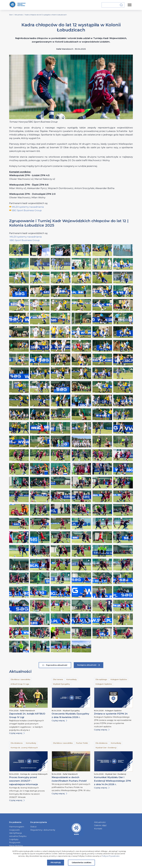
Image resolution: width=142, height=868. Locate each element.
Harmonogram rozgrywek (17, 828)
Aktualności (100, 822)
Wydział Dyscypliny (61, 684)
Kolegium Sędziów (119, 679)
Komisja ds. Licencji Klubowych (24, 748)
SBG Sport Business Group (27, 210)
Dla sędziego (101, 679)
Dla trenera (58, 679)
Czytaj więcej (17, 733)
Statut (33, 827)
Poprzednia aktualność (55, 665)
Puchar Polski (82, 743)
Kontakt (98, 829)
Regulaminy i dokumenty (43, 830)
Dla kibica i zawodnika (20, 679)
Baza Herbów (16, 846)
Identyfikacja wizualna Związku (18, 835)
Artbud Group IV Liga (20, 684)
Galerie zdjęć (100, 825)
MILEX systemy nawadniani (27, 207)
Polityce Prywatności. (111, 856)
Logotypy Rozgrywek (15, 841)
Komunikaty (71, 679)
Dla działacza (17, 743)
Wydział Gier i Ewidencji (106, 748)
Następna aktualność (89, 665)
